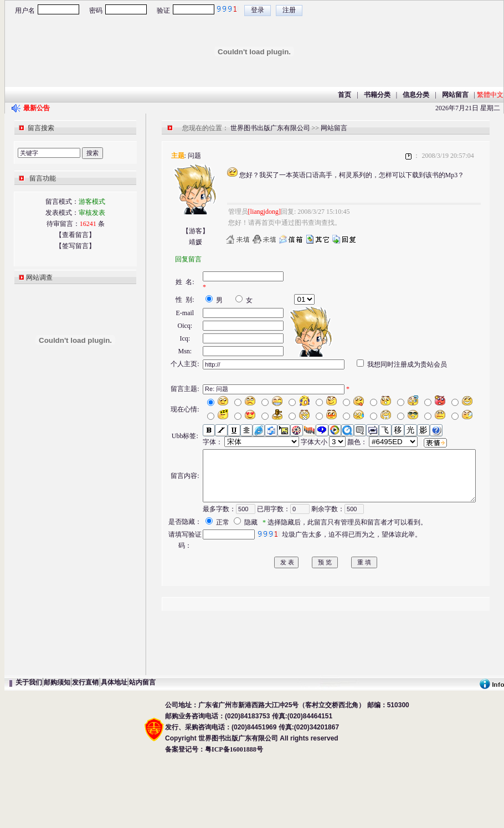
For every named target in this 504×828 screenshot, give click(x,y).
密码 (96, 11)
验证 (163, 11)
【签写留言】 (75, 246)
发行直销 (85, 747)
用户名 (25, 11)
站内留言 (142, 747)
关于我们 (29, 747)
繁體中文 (490, 95)
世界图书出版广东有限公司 (270, 128)
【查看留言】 (75, 235)
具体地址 (114, 747)
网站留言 (334, 128)
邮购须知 (57, 747)
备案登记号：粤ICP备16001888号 (214, 814)
